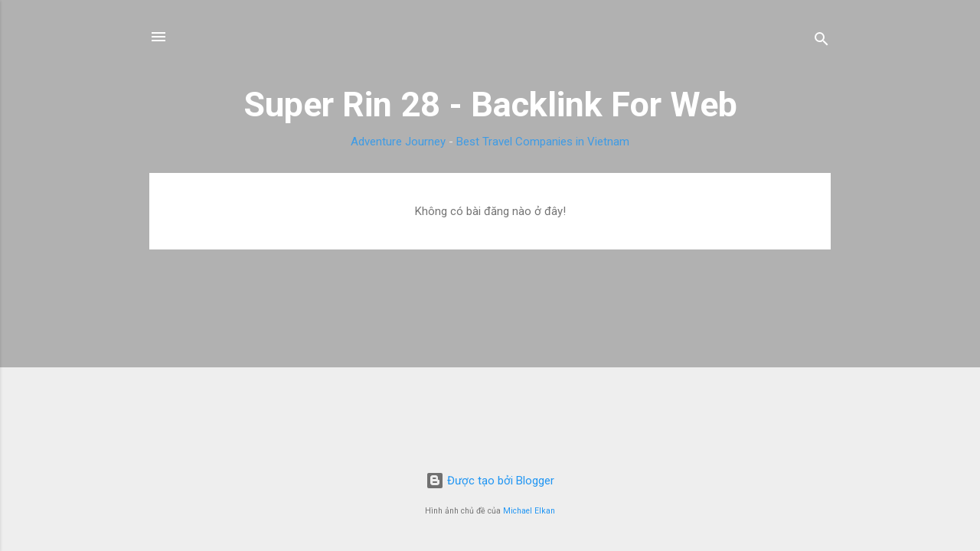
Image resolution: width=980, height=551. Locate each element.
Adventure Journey (398, 142)
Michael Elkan (529, 511)
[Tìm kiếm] (822, 42)
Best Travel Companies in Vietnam (543, 142)
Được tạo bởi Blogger (490, 481)
